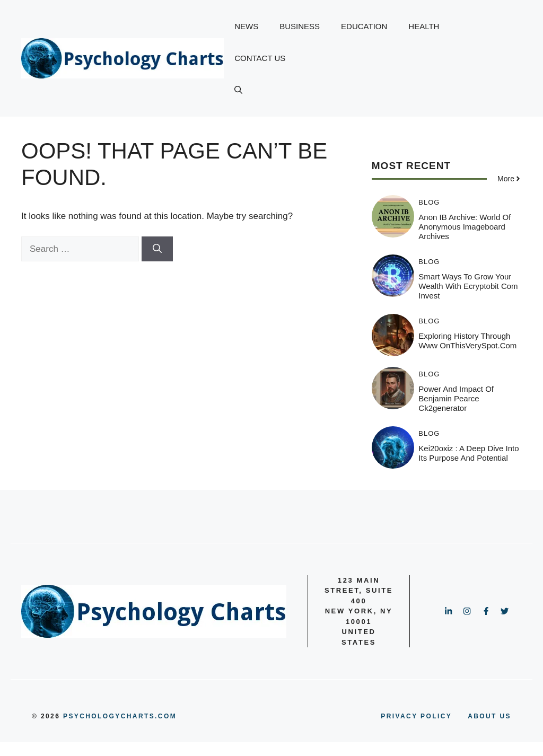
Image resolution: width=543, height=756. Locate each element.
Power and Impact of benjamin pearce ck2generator (456, 398)
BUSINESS (300, 26)
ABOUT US (489, 716)
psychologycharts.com (120, 716)
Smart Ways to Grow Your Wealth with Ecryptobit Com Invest (468, 286)
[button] (238, 90)
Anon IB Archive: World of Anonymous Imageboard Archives (465, 227)
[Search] (157, 249)
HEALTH (424, 26)
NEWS (246, 26)
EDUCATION (364, 26)
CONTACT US (260, 58)
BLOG (429, 202)
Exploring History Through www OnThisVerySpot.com (467, 341)
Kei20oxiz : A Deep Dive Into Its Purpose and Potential (468, 453)
